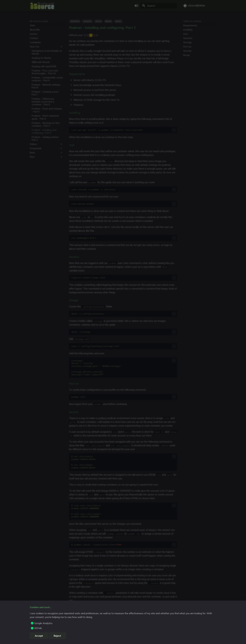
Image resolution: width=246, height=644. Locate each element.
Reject (57, 636)
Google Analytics (43, 623)
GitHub (38, 628)
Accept (39, 636)
